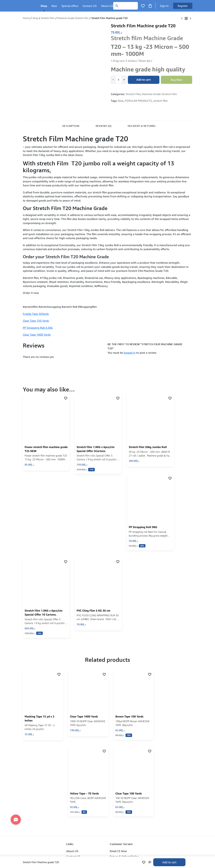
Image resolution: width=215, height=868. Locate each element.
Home (26, 18)
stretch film (160, 101)
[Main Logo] (29, 6)
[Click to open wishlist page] (143, 6)
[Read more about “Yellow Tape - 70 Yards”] (96, 710)
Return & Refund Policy (124, 754)
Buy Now (177, 80)
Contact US (90, 6)
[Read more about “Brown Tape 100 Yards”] (139, 637)
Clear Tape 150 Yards (36, 321)
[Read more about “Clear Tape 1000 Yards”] (96, 634)
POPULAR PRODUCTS (138, 101)
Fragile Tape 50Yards (36, 314)
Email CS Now (118, 748)
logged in (130, 353)
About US (107, 6)
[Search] (126, 6)
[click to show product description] (41, 414)
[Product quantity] (119, 80)
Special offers (70, 6)
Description (71, 126)
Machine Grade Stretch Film (73, 18)
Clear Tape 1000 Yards (37, 335)
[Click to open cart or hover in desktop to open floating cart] (150, 5)
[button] (55, 458)
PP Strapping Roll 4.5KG (38, 328)
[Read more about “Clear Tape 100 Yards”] (139, 710)
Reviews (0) (104, 126)
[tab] (71, 125)
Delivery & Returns (142, 126)
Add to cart (169, 862)
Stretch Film (48, 18)
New (54, 6)
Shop (44, 6)
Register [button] (183, 6)
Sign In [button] (164, 6)
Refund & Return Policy (81, 759)
